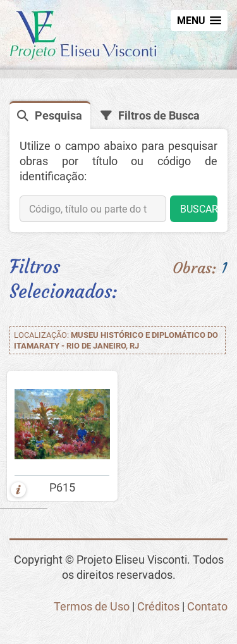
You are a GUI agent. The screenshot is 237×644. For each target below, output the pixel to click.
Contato (207, 607)
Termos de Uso (92, 607)
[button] (199, 21)
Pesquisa (58, 116)
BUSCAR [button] (199, 209)
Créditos (158, 607)
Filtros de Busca (159, 116)
